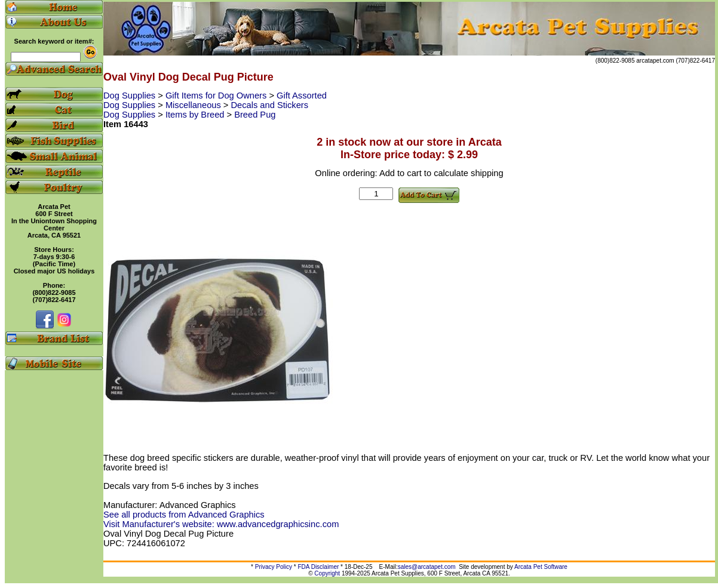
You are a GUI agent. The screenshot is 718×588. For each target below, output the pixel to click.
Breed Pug (255, 115)
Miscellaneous (194, 105)
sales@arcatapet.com (427, 567)
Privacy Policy (274, 567)
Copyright (327, 573)
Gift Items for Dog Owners (217, 96)
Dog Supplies (131, 96)
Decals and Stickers (270, 105)
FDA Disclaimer (318, 567)
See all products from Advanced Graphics (184, 515)
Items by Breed (196, 115)
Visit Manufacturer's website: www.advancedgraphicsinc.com (221, 524)
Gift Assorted (302, 96)
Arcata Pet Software (541, 567)
